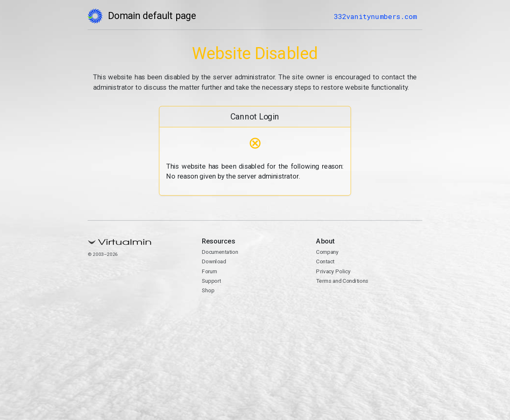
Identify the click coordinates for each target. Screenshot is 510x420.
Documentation (220, 252)
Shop (208, 291)
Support (211, 281)
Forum (210, 271)
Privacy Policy (334, 271)
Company (328, 252)
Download (214, 262)
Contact (326, 262)
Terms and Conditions (342, 281)
